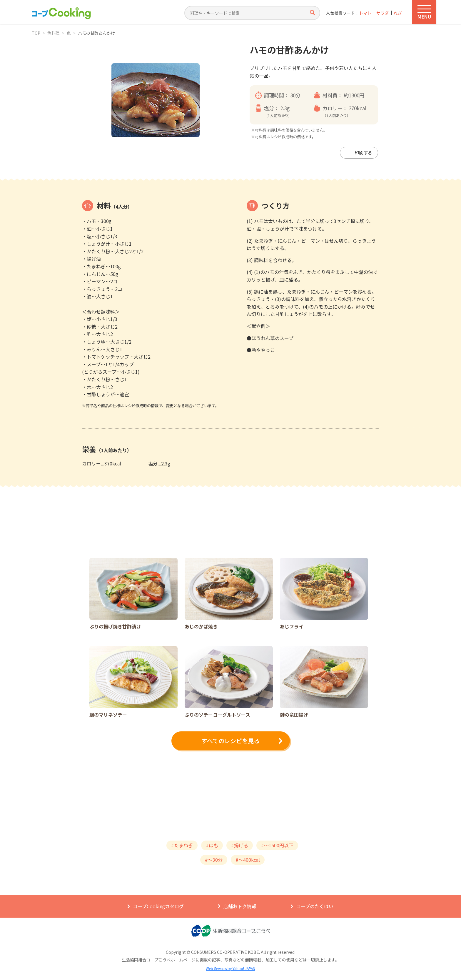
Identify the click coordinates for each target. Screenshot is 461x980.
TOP (36, 33)
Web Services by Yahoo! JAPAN (230, 968)
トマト (365, 13)
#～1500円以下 (277, 845)
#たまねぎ (182, 845)
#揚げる (240, 845)
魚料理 (54, 33)
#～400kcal (248, 860)
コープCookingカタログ (158, 906)
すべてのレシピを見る (230, 741)
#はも (212, 845)
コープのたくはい (315, 906)
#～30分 (214, 860)
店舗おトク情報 (240, 906)
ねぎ (398, 13)
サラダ (383, 13)
